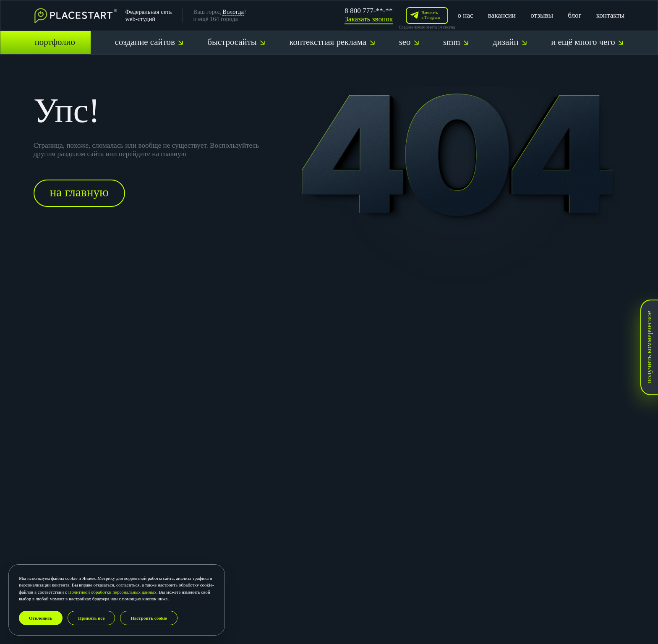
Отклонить (41, 618)
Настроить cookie (149, 618)
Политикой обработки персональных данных (112, 592)
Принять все (91, 618)
